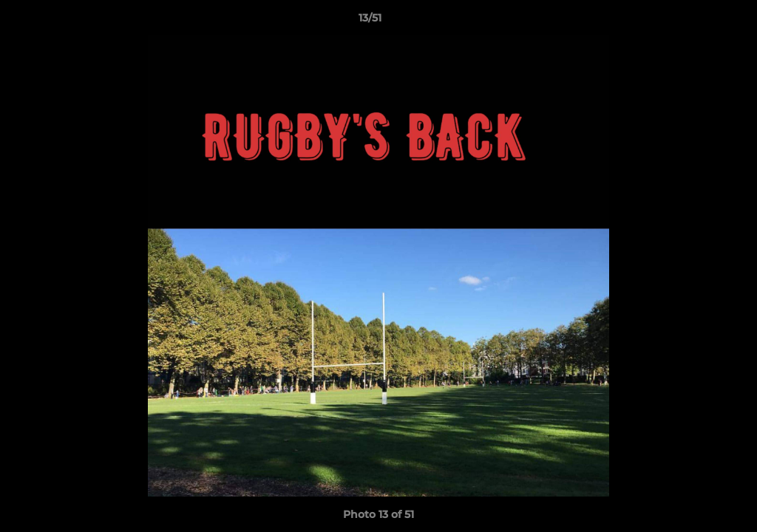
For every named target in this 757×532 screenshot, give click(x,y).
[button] (695, 21)
